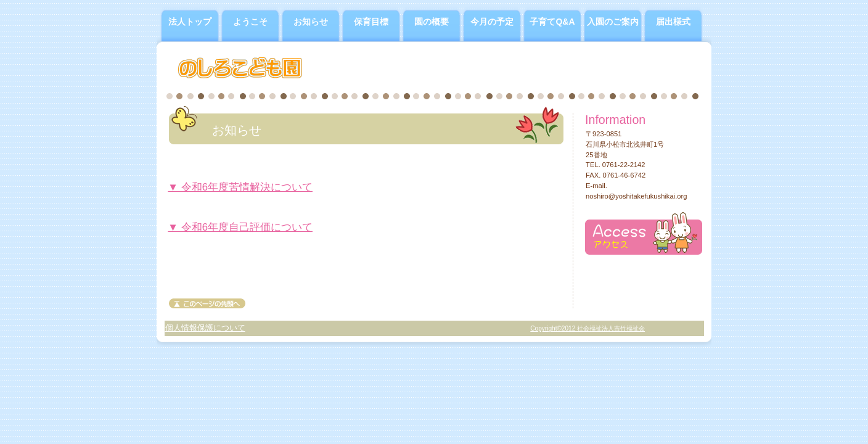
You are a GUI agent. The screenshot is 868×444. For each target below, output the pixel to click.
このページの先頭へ (207, 303)
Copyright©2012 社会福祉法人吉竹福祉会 (588, 328)
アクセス (644, 233)
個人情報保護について (205, 328)
